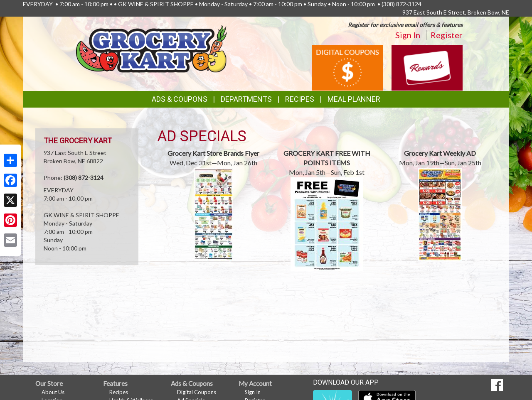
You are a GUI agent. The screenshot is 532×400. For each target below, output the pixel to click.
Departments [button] (246, 99)
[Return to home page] (151, 48)
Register (447, 35)
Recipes (300, 99)
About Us (53, 392)
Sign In (408, 35)
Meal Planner (354, 99)
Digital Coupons (197, 392)
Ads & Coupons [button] (180, 99)
